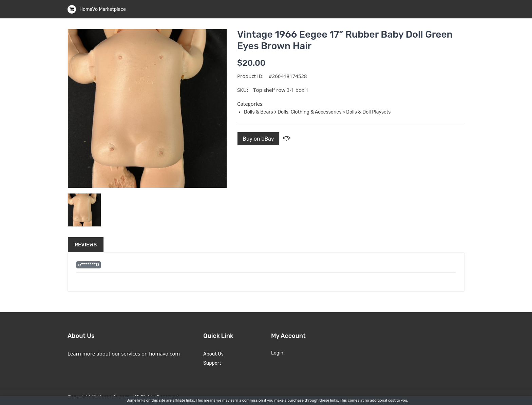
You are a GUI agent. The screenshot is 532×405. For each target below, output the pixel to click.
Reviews (86, 245)
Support (212, 363)
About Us (213, 354)
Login (277, 353)
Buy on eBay (258, 139)
